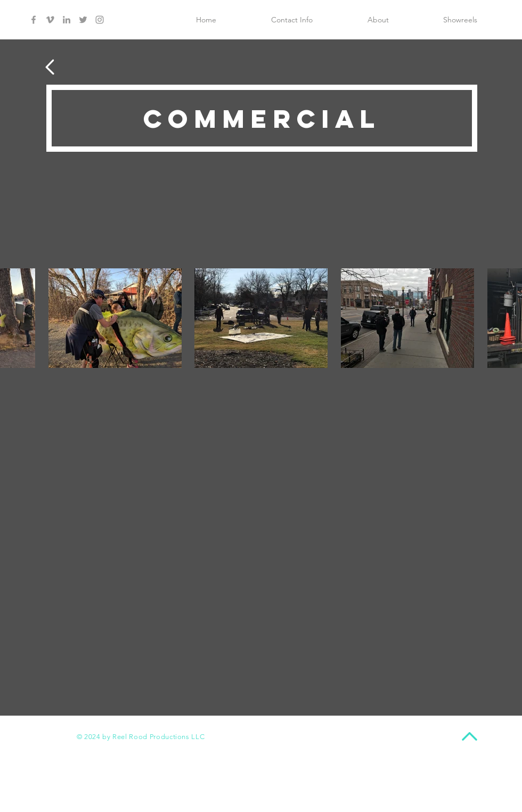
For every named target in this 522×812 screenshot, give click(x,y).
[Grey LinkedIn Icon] (67, 20)
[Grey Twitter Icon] (83, 20)
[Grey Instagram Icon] (100, 20)
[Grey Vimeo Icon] (50, 20)
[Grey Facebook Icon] (34, 20)
